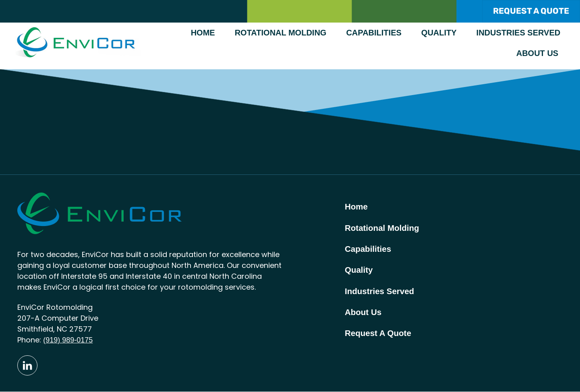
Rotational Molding (281, 33)
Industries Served (519, 33)
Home (203, 33)
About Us (537, 54)
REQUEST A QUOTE (531, 11)
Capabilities (374, 33)
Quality (439, 33)
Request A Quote (379, 337)
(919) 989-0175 (68, 340)
